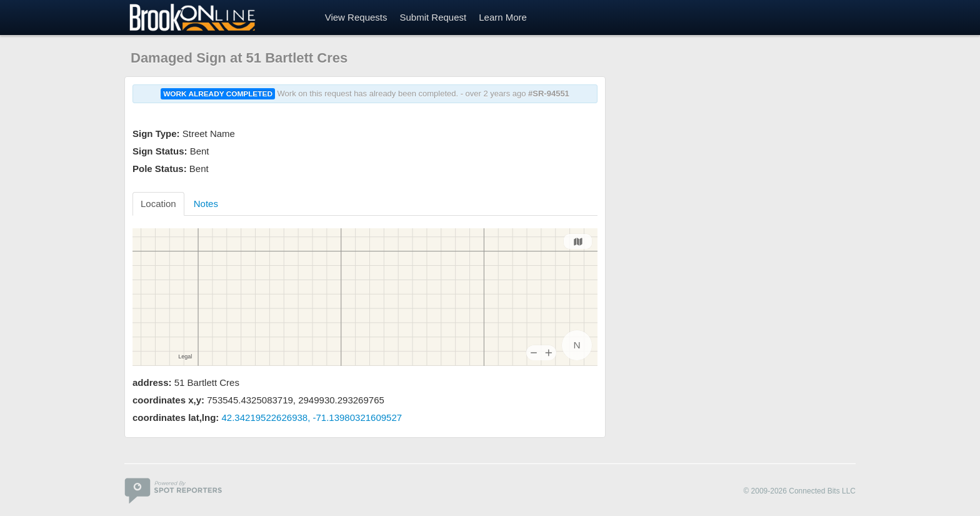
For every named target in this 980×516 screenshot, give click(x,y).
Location (158, 204)
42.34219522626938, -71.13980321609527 (312, 417)
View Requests (356, 17)
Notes (206, 204)
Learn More (503, 17)
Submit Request (433, 17)
